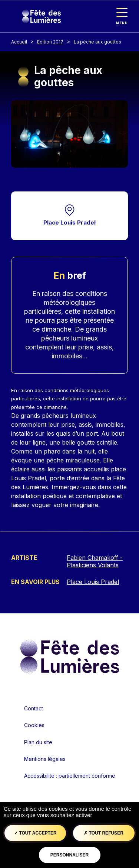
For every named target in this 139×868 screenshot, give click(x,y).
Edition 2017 (50, 42)
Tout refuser (103, 833)
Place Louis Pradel (69, 222)
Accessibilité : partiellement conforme (70, 776)
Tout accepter (35, 833)
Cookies (34, 725)
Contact (34, 708)
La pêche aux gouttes (97, 42)
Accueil (19, 42)
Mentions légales (45, 759)
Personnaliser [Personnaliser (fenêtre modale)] (69, 855)
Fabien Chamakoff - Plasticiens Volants (95, 561)
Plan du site (38, 742)
